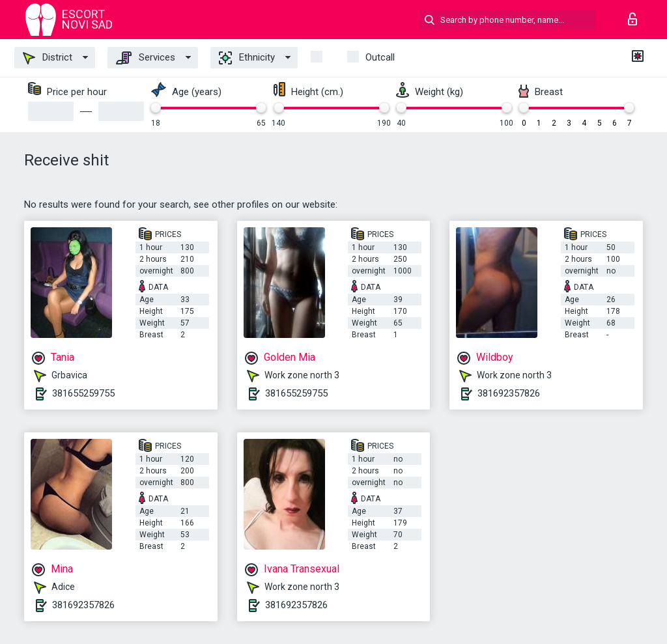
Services (146, 58)
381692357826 (509, 393)
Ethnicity (247, 58)
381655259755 (83, 393)
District (48, 58)
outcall (380, 57)
